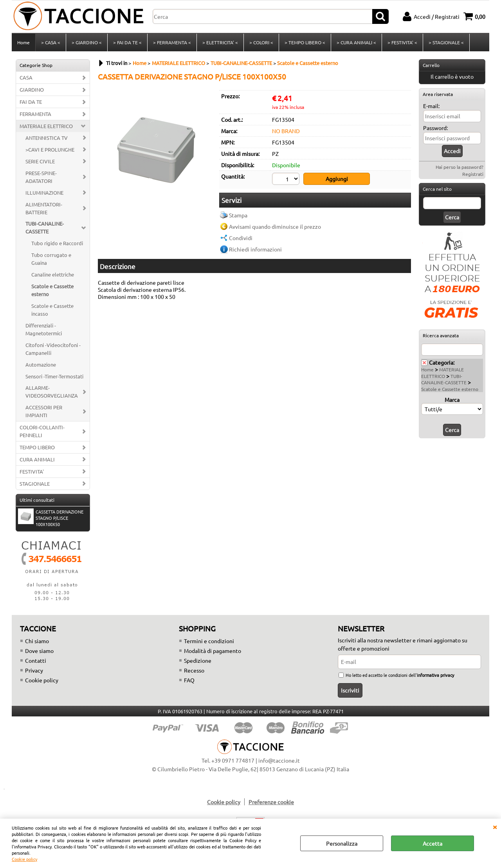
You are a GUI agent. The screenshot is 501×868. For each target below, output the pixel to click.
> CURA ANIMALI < (356, 42)
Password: (435, 128)
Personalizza (342, 843)
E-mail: (431, 106)
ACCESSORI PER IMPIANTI (44, 411)
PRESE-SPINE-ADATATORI (41, 177)
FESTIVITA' (32, 471)
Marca (452, 400)
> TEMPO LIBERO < (305, 42)
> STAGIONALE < (446, 42)
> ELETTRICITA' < (220, 42)
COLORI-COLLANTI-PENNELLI (42, 431)
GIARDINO (32, 90)
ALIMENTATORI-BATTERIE (44, 208)
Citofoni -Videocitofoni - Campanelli (53, 349)
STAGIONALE (35, 484)
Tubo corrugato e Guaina (51, 259)
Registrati (473, 174)
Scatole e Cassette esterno (52, 290)
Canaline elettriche (53, 274)
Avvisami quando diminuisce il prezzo (275, 226)
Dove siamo (39, 651)
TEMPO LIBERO (37, 447)
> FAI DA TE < (127, 42)
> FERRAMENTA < (172, 42)
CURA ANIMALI (37, 459)
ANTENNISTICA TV (47, 138)
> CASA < (51, 42)
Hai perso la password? (460, 167)
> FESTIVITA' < (402, 42)
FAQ (189, 680)
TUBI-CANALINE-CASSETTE (45, 227)
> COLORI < (261, 42)
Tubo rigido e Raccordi (57, 243)
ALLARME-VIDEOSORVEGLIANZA (52, 392)
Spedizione (198, 660)
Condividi (241, 238)
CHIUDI (495, 826)
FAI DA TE (31, 102)
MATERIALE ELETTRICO (46, 126)
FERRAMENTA (35, 114)
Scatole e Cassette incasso (52, 310)
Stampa (238, 215)
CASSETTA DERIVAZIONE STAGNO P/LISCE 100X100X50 (51, 518)
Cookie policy (24, 859)
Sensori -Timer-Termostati (54, 376)
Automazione (41, 364)
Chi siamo (37, 641)
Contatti (36, 660)
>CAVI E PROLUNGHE (50, 149)
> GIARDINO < (87, 42)
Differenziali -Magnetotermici (44, 329)
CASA (26, 77)
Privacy (34, 670)
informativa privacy (435, 675)
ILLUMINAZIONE (44, 193)
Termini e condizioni (209, 641)
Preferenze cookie (271, 802)
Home (23, 42)
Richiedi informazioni (255, 249)
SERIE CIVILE (40, 161)
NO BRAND (286, 131)
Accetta (433, 843)
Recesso (194, 670)
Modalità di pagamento (213, 651)
